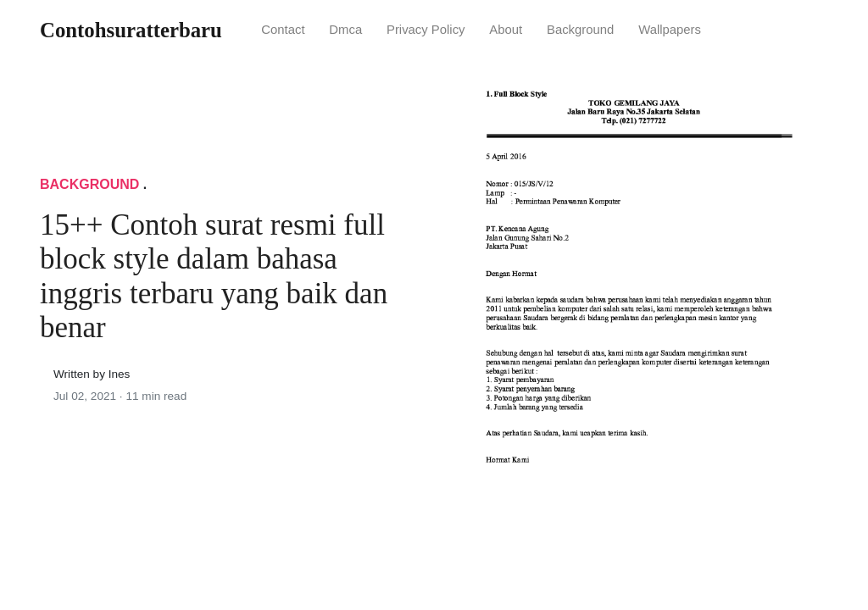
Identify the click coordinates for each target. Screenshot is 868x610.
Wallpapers (670, 30)
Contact (283, 30)
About (506, 30)
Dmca (345, 30)
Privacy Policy (426, 30)
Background (580, 30)
